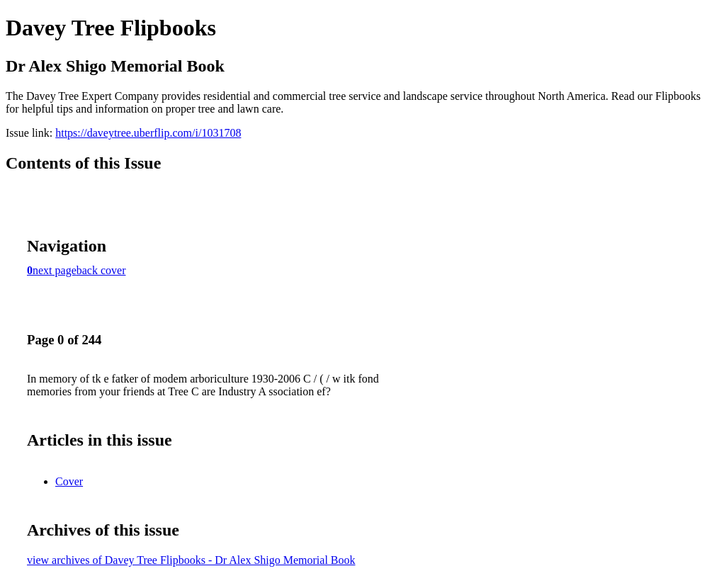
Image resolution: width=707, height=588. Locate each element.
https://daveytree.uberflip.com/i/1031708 (148, 133)
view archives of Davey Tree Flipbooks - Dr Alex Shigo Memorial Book (191, 560)
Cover (69, 481)
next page (55, 270)
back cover (101, 270)
